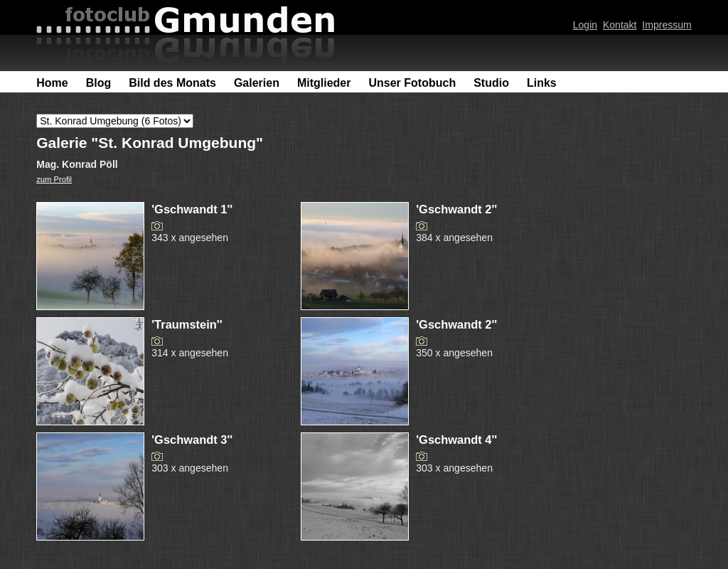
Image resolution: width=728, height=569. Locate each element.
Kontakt (620, 25)
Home (52, 83)
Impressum (667, 25)
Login (585, 25)
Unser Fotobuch (412, 83)
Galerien (257, 83)
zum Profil (54, 179)
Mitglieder (324, 83)
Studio (491, 83)
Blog (99, 83)
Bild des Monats (172, 83)
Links (542, 83)
